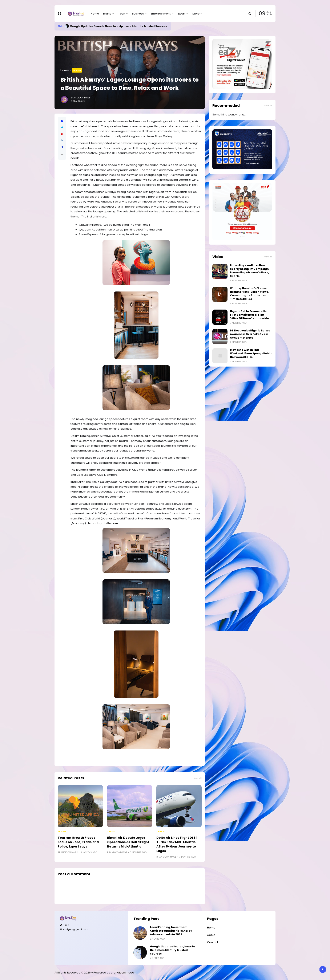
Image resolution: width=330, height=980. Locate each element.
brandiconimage (122, 973)
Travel (77, 70)
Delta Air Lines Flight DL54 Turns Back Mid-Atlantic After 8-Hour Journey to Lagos (177, 844)
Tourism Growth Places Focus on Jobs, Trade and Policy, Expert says (78, 842)
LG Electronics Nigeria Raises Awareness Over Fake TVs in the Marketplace (250, 334)
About (211, 935)
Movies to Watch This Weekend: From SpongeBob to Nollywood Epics (251, 354)
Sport (182, 14)
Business (138, 14)
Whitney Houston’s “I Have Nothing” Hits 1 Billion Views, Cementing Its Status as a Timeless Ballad (249, 294)
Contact (213, 942)
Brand (107, 14)
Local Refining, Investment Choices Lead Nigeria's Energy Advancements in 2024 (171, 931)
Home (95, 14)
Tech (122, 14)
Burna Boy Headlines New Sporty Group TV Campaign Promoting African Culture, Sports (249, 271)
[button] (62, 154)
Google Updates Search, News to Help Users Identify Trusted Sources (118, 26)
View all (198, 778)
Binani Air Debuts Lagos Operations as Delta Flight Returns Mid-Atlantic (128, 842)
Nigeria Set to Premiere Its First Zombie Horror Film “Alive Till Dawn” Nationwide (249, 315)
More (196, 14)
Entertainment (161, 14)
